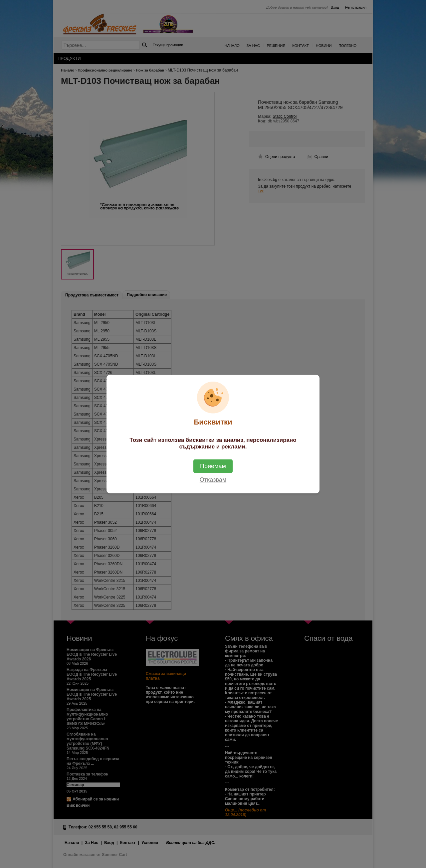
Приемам (213, 466)
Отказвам (213, 480)
